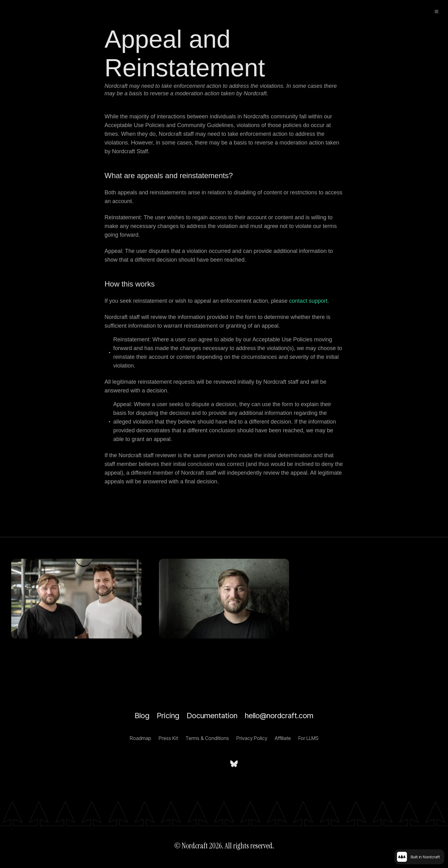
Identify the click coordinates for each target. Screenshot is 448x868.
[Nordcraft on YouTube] (194, 764)
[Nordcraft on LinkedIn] (214, 764)
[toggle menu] (436, 12)
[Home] (34, 11)
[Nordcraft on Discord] (254, 764)
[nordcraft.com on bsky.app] (234, 764)
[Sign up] (413, 12)
